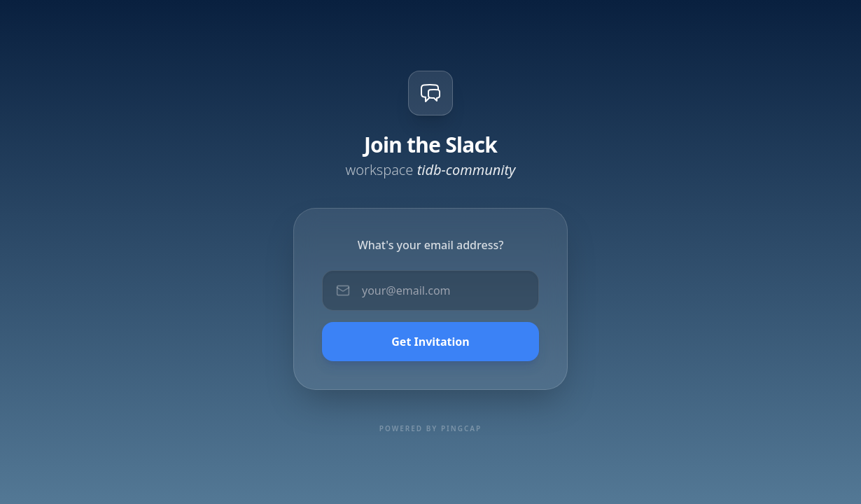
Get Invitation (430, 342)
